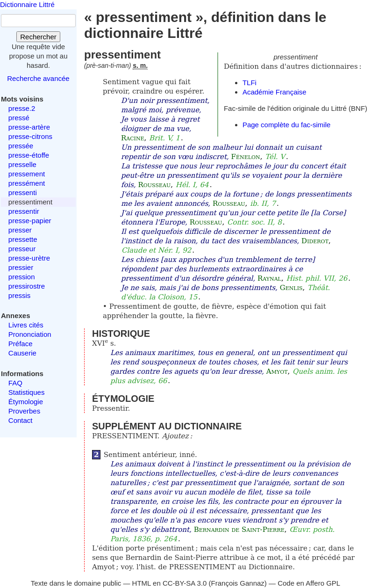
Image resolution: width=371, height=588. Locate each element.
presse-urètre (29, 258)
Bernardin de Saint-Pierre (239, 530)
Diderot (315, 241)
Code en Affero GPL (309, 583)
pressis (20, 295)
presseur (22, 249)
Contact (21, 420)
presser (20, 230)
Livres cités (26, 325)
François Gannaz (238, 583)
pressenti (23, 192)
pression (22, 277)
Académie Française (275, 92)
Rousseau (155, 185)
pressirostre (27, 286)
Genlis (291, 288)
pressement (27, 174)
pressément (27, 183)
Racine (133, 138)
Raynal (269, 278)
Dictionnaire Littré (27, 4)
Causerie (22, 353)
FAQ (15, 383)
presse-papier (30, 221)
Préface (21, 344)
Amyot (277, 371)
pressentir (24, 211)
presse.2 (22, 108)
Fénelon (246, 157)
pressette (23, 239)
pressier (21, 267)
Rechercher (38, 37)
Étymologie (26, 402)
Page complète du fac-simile (286, 125)
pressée (21, 146)
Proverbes (24, 411)
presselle (22, 164)
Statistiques (27, 392)
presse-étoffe (29, 155)
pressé (19, 118)
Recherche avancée (38, 78)
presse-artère (29, 127)
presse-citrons (30, 136)
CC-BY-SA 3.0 (185, 583)
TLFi (250, 83)
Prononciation (30, 334)
